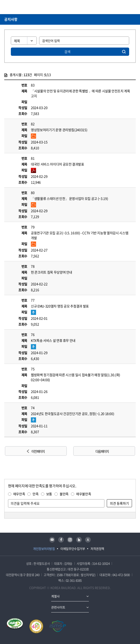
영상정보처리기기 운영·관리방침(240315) (59, 130)
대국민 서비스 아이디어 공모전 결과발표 (58, 164)
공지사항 (11, 19)
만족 (35, 494)
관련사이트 (58, 607)
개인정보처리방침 (44, 549)
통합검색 (126, 7)
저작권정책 (97, 549)
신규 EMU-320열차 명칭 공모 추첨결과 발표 (60, 306)
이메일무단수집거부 (73, 549)
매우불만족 (84, 494)
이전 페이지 (38, 451)
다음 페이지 (102, 451)
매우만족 (19, 494)
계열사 (55, 596)
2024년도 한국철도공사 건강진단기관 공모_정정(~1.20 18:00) (72, 414)
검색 (67, 52)
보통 (49, 494)
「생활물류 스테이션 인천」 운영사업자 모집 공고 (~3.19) (69, 198)
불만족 (64, 494)
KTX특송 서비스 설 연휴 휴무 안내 (53, 340)
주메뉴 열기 (133, 7)
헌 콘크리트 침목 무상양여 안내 (51, 272)
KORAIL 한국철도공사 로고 (23, 7)
